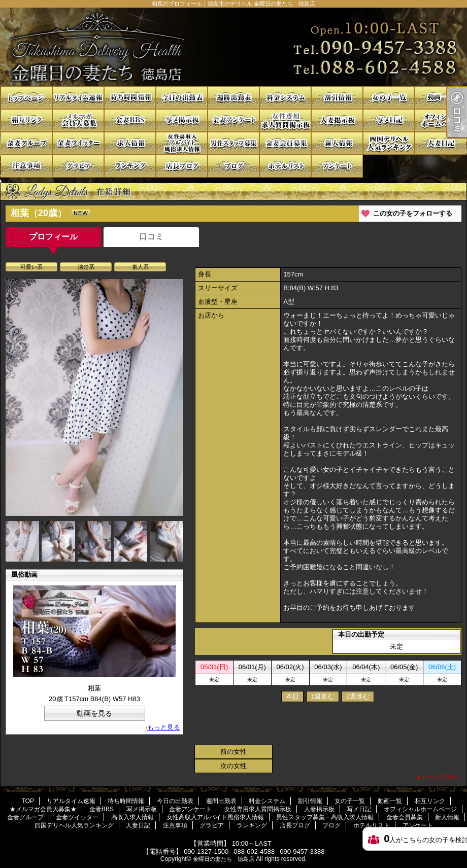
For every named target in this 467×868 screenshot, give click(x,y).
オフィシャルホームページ (441, 120)
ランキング (130, 166)
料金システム (285, 98)
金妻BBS (130, 120)
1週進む (322, 696)
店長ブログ (182, 166)
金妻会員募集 (285, 143)
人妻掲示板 (337, 120)
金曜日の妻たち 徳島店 (224, 859)
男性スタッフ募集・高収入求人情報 (233, 143)
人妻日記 (441, 143)
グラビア (78, 166)
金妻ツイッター (78, 143)
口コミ (151, 237)
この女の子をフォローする (413, 213)
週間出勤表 (233, 98)
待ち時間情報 (130, 98)
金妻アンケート (233, 120)
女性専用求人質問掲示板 (285, 120)
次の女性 (233, 766)
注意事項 (26, 166)
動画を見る (94, 713)
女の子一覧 (389, 98)
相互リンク (26, 120)
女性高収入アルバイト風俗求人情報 (182, 143)
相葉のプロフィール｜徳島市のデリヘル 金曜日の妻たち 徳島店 (233, 47)
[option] (94, 397)
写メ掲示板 (182, 120)
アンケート (337, 166)
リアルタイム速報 (78, 98)
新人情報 (337, 143)
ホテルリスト (285, 166)
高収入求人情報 (130, 143)
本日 (292, 696)
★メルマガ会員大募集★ (78, 120)
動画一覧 (441, 98)
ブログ (233, 166)
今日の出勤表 (182, 98)
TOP (26, 98)
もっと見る (164, 727)
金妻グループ (26, 143)
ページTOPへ (442, 777)
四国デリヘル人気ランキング (389, 143)
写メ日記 (389, 120)
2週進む (358, 696)
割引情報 (337, 98)
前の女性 (233, 752)
